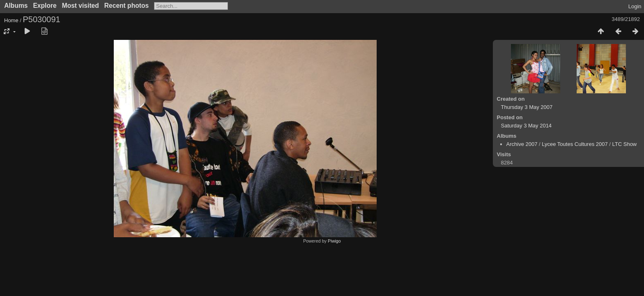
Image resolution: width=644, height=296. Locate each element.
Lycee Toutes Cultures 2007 (575, 144)
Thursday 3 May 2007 (527, 107)
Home (11, 20)
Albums (16, 6)
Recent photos (126, 6)
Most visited (80, 6)
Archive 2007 (522, 144)
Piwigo (334, 241)
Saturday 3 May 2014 (527, 126)
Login (635, 6)
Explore (45, 6)
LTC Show (625, 144)
